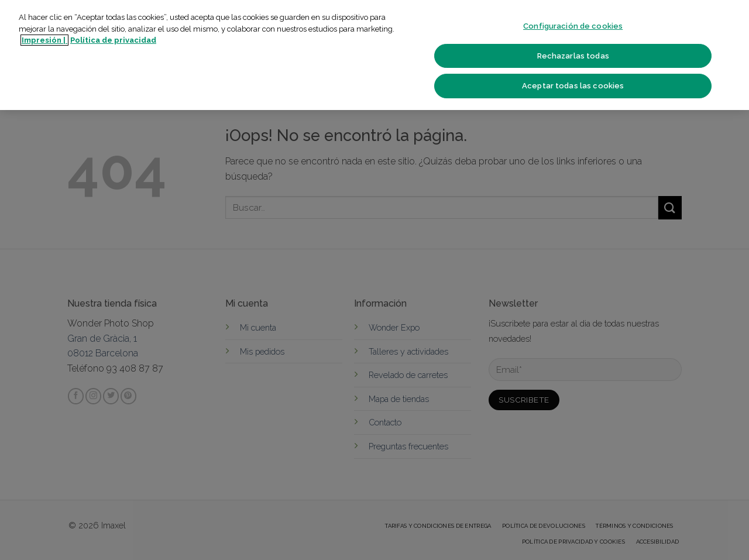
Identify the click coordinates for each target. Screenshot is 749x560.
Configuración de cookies (573, 26)
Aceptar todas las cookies (573, 86)
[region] (374, 55)
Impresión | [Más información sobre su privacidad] (44, 40)
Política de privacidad (113, 40)
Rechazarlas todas (573, 56)
